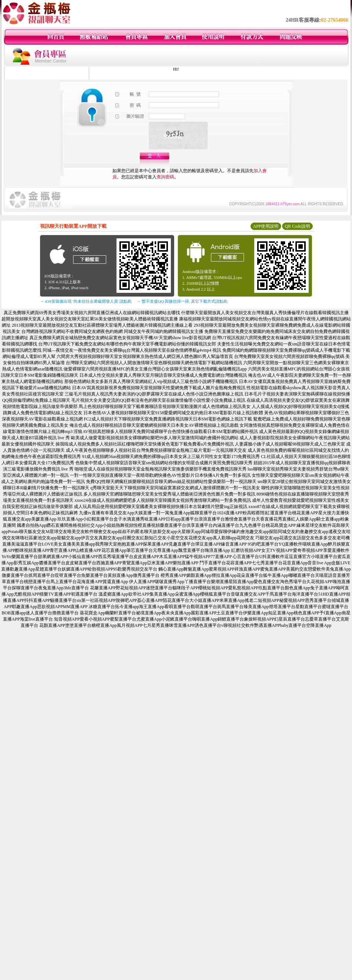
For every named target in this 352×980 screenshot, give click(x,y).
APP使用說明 (266, 226)
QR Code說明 (297, 226)
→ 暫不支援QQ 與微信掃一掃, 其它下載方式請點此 (182, 301)
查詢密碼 (165, 177)
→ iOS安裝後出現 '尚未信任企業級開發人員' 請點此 (86, 301)
